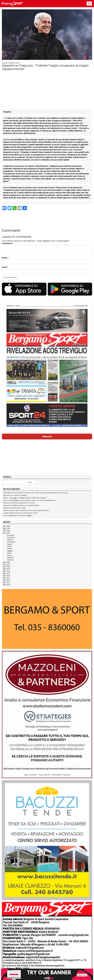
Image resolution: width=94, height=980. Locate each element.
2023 (8, 533)
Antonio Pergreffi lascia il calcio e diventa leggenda (18, 516)
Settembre (11, 542)
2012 (8, 585)
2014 (8, 580)
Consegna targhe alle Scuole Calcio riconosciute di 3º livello (20, 513)
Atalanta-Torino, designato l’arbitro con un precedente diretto (21, 505)
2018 (8, 571)
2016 (8, 576)
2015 (8, 578)
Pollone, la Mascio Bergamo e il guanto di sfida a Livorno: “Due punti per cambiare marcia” (29, 500)
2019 (8, 569)
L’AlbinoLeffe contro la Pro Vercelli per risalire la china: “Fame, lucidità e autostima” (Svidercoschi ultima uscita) (35, 493)
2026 (8, 526)
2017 (8, 573)
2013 (8, 582)
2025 (8, 528)
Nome (5, 258)
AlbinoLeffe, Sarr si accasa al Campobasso (15, 495)
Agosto (10, 544)
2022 (8, 562)
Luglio (9, 546)
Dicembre (11, 535)
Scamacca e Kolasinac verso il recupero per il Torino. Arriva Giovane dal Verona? (26, 511)
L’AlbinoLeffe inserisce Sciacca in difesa (14, 508)
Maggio (10, 551)
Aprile (9, 553)
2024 (8, 531)
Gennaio (10, 560)
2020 (8, 567)
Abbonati (47, 436)
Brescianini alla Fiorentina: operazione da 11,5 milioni (19, 503)
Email (4, 267)
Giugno (10, 549)
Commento (7, 243)
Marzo (9, 555)
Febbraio (10, 558)
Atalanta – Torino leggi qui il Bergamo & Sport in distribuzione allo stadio (25, 498)
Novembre (11, 537)
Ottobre (10, 540)
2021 (8, 564)
